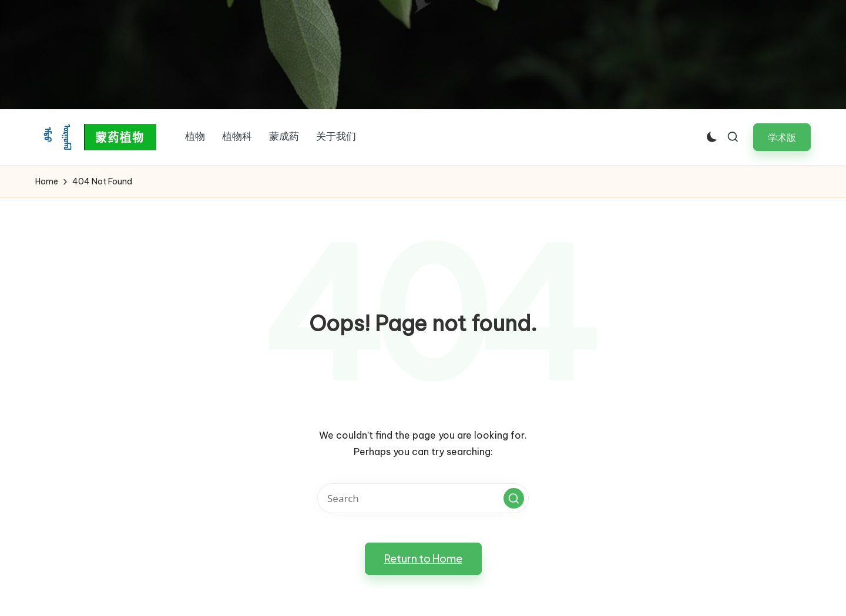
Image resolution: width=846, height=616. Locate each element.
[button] (782, 137)
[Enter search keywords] (423, 498)
